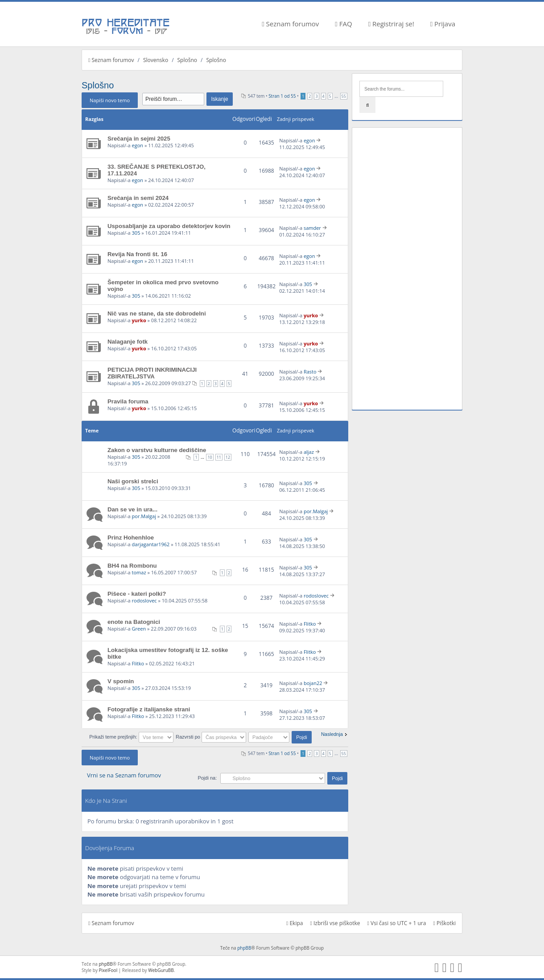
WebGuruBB (161, 970)
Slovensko (156, 60)
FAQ (343, 24)
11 (219, 457)
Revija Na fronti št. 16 (137, 254)
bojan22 (313, 683)
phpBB (244, 948)
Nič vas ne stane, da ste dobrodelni (157, 314)
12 (228, 457)
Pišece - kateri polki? (137, 594)
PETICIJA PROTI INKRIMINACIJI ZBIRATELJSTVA (152, 373)
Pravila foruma (128, 401)
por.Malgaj (144, 516)
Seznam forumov (290, 24)
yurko (139, 320)
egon (138, 145)
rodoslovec (144, 600)
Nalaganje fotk (128, 342)
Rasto (310, 372)
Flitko (310, 624)
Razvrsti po (211, 737)
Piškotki (444, 923)
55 (344, 96)
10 (210, 457)
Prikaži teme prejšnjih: (131, 737)
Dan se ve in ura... (132, 509)
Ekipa (295, 923)
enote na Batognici (134, 622)
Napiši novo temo (110, 100)
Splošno (187, 60)
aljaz (309, 452)
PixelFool (108, 970)
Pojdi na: (207, 778)
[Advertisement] (407, 269)
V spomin (121, 681)
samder (312, 228)
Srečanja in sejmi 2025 (139, 139)
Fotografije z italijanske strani (149, 709)
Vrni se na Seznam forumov (124, 775)
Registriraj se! (391, 24)
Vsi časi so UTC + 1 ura (397, 923)
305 (136, 233)
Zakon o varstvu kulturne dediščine (157, 450)
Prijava (443, 24)
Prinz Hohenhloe (131, 538)
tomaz (139, 572)
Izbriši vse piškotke (335, 923)
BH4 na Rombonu (132, 566)
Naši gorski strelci (133, 481)
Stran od (282, 96)
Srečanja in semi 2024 (138, 198)
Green (139, 629)
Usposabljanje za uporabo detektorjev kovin (169, 226)
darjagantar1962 (151, 544)
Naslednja (332, 734)
